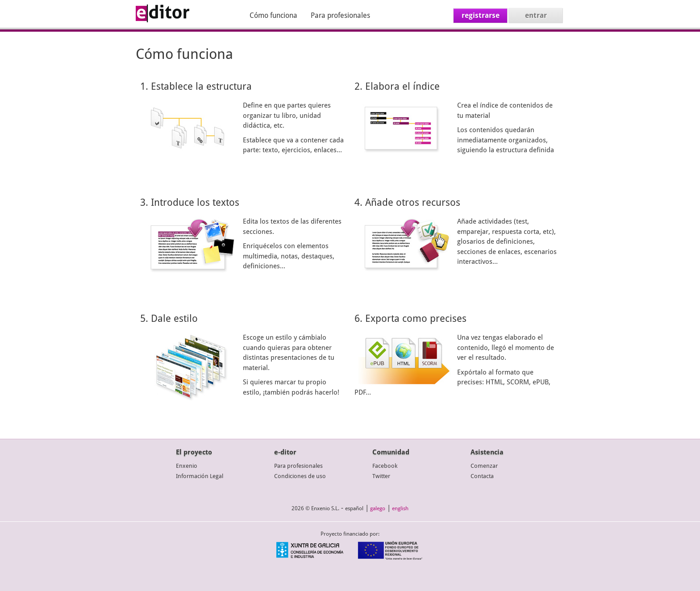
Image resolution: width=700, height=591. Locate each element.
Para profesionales (340, 15)
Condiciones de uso (300, 476)
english (400, 508)
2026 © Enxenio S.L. (315, 508)
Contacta (482, 476)
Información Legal (200, 476)
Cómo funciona (273, 15)
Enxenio (187, 466)
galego (378, 508)
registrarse (481, 15)
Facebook (385, 466)
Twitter (381, 476)
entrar (536, 15)
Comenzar (484, 466)
